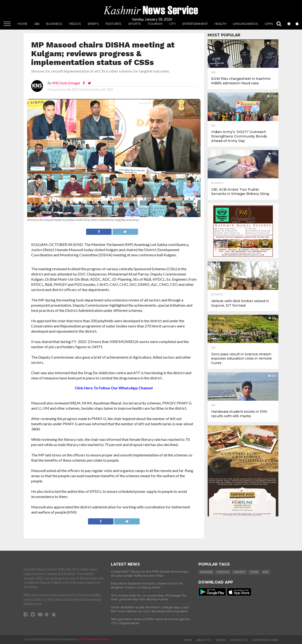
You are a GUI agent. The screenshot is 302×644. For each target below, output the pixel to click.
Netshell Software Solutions (94, 639)
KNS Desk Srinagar (66, 83)
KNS (266, 572)
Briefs (93, 24)
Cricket (239, 572)
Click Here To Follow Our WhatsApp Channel (114, 388)
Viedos (75, 24)
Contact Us (239, 640)
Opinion (272, 24)
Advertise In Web (265, 640)
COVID (254, 572)
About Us (204, 640)
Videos (221, 640)
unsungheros (245, 24)
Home (22, 24)
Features (113, 24)
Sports (135, 24)
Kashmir (206, 572)
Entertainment (195, 24)
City (172, 24)
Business (54, 24)
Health (220, 24)
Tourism (155, 24)
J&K (37, 24)
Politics (223, 572)
